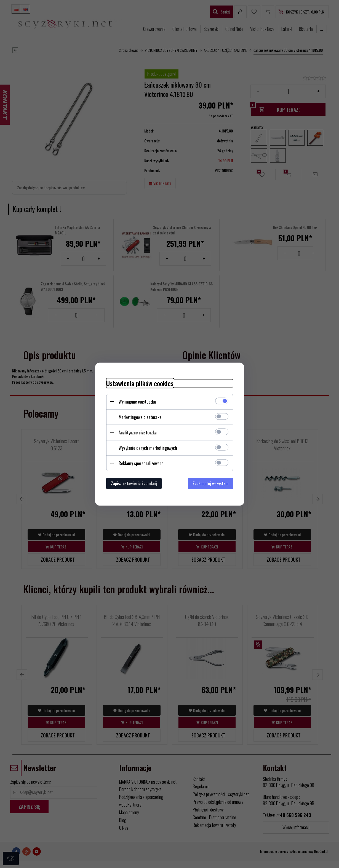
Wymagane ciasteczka (137, 401)
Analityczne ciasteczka (138, 432)
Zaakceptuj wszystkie (210, 483)
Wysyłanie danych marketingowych (148, 448)
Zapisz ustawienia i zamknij (134, 483)
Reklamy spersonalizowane (141, 463)
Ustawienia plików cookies (140, 383)
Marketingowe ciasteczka (140, 417)
